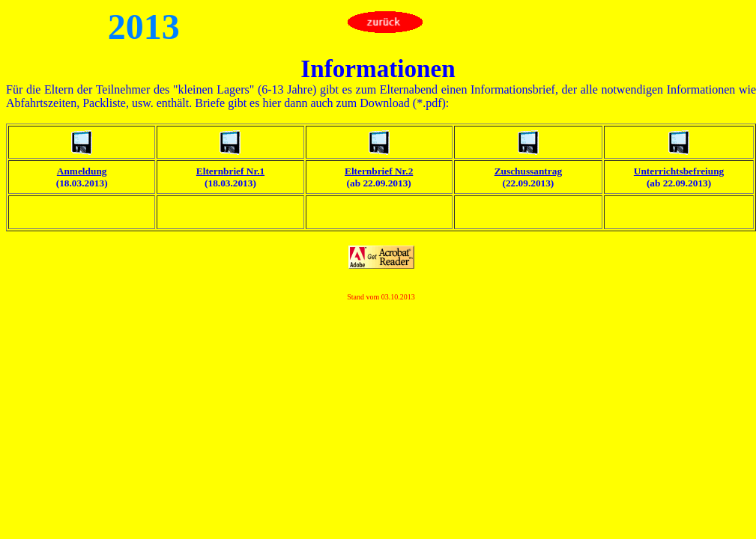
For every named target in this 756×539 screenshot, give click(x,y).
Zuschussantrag (528, 171)
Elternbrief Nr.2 (379, 171)
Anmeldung (82, 171)
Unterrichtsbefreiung (679, 171)
